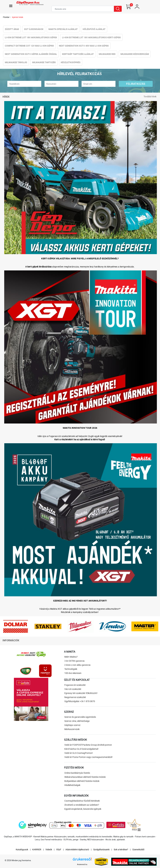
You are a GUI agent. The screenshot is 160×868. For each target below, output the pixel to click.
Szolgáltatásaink (101, 849)
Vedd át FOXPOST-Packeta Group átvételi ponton (88, 745)
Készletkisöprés (71, 62)
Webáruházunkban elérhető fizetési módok (85, 777)
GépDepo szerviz (72, 725)
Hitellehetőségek (72, 785)
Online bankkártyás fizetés (77, 773)
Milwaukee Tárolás (16, 62)
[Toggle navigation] (11, 6)
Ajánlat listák (18, 17)
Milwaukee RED (107, 54)
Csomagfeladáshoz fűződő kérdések (82, 801)
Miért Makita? (71, 657)
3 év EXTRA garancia (74, 661)
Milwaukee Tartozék (44, 62)
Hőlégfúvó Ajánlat (94, 29)
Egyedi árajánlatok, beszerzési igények (83, 809)
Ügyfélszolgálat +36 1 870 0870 (80, 701)
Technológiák (71, 669)
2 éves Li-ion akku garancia (77, 665)
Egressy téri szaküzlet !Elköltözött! (81, 693)
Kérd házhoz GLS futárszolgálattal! (81, 749)
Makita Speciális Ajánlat (63, 29)
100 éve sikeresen (73, 673)
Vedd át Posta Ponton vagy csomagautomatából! (88, 757)
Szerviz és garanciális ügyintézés (80, 717)
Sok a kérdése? (121, 849)
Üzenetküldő (138, 849)
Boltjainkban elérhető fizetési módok (82, 781)
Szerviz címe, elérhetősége (77, 721)
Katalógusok (22, 849)
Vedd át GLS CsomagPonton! (79, 753)
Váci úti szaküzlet (73, 689)
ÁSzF (59, 849)
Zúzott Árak (12, 29)
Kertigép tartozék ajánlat (78, 54)
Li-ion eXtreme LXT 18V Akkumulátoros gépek (31, 37)
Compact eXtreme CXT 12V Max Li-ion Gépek (29, 46)
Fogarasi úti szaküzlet (75, 685)
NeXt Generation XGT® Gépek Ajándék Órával (31, 54)
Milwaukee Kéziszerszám (135, 54)
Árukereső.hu (82, 864)
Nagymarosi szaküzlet (75, 697)
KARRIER (37, 849)
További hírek (150, 96)
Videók (49, 849)
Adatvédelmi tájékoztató (77, 849)
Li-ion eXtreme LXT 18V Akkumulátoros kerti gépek (91, 37)
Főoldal (6, 17)
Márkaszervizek (72, 729)
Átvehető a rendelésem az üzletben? (82, 805)
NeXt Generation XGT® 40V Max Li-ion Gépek (84, 46)
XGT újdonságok (34, 29)
